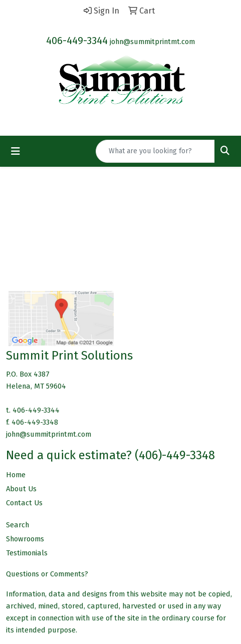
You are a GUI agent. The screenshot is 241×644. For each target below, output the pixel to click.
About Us (21, 489)
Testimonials (27, 553)
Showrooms (25, 539)
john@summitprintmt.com (152, 42)
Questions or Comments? (47, 574)
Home (16, 475)
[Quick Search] (155, 151)
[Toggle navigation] (16, 151)
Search (18, 525)
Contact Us (24, 503)
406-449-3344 (77, 41)
